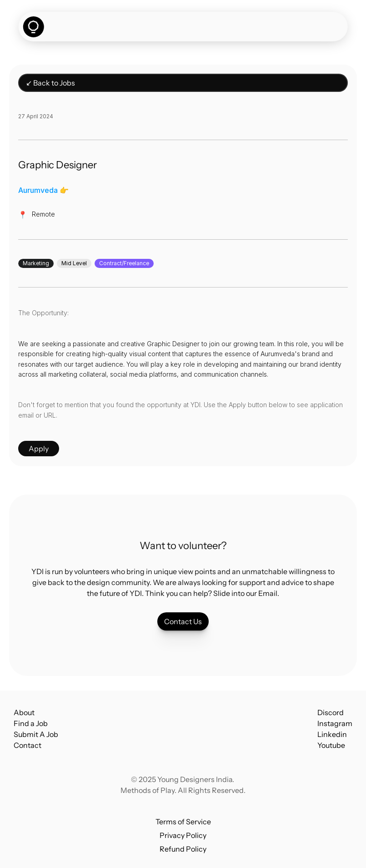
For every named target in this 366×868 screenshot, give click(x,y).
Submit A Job (36, 734)
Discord (331, 712)
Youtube (331, 745)
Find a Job (31, 723)
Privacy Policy (183, 835)
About (24, 712)
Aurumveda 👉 (43, 190)
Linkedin (332, 734)
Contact (28, 745)
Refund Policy (183, 849)
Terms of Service (183, 822)
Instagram (335, 723)
